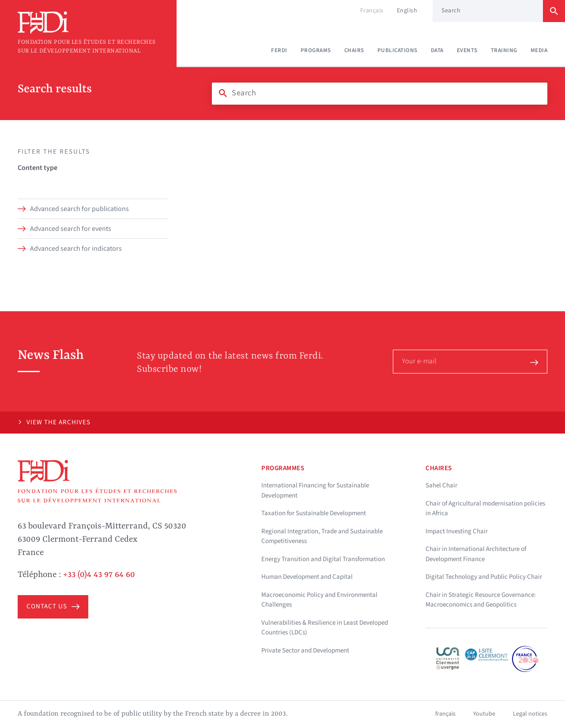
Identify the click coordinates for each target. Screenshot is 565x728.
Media (539, 50)
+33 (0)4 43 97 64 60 (99, 575)
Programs (316, 50)
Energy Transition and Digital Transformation (323, 559)
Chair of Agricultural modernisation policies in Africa (485, 509)
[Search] (380, 93)
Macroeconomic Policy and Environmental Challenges (319, 600)
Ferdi (279, 50)
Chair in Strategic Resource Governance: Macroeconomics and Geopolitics (481, 600)
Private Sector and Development (305, 651)
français (445, 714)
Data (437, 50)
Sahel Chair (441, 485)
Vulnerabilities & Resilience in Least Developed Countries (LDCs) (325, 628)
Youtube (484, 714)
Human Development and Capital (307, 577)
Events (467, 50)
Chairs (354, 50)
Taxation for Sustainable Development (314, 513)
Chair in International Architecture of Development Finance (476, 554)
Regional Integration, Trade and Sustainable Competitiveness (322, 536)
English (407, 11)
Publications (397, 50)
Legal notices (530, 714)
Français (372, 11)
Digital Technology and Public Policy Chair (484, 577)
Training (504, 50)
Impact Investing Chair (457, 531)
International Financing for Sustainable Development (315, 490)
